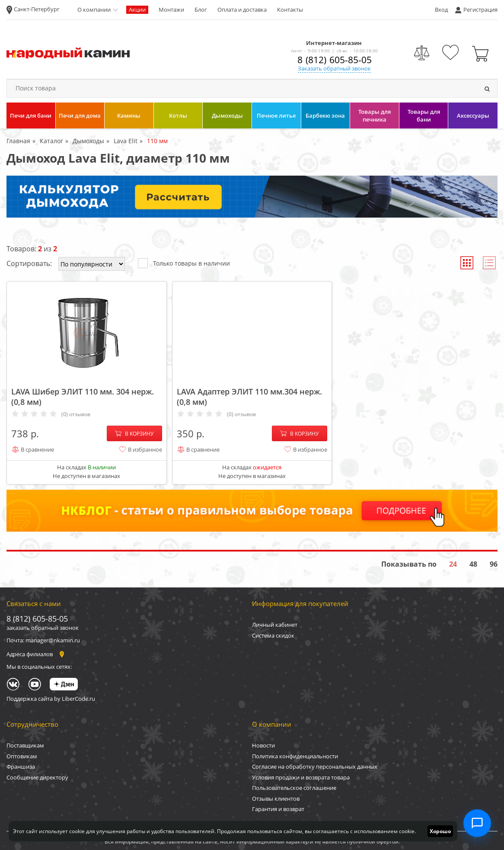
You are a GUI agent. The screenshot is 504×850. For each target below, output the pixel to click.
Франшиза (21, 767)
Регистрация (480, 10)
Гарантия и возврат (278, 809)
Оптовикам (22, 756)
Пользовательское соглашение (294, 788)
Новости (263, 745)
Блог (201, 10)
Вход (441, 10)
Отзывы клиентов (276, 799)
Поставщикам (25, 745)
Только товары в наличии (184, 263)
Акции (137, 10)
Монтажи (171, 10)
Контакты (290, 10)
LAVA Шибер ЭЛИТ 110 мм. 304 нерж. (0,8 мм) (83, 397)
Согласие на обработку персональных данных (315, 767)
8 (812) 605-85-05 (335, 60)
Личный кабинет (275, 625)
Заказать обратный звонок (334, 68)
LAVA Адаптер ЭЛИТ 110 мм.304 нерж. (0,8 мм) (249, 397)
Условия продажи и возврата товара (301, 777)
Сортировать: (29, 263)
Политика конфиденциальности (295, 756)
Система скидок (273, 635)
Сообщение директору (37, 777)
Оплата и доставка (242, 10)
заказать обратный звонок (43, 628)
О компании (94, 10)
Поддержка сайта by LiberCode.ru (51, 699)
